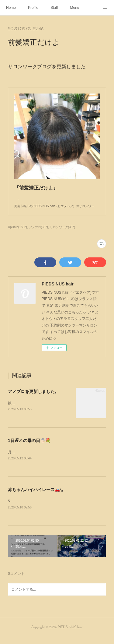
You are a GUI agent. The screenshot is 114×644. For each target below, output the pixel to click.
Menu (75, 8)
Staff (54, 8)
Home (11, 8)
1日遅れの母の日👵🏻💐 (29, 447)
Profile (33, 8)
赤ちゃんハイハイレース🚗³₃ (35, 496)
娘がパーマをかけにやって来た (33, 409)
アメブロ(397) (38, 233)
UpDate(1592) (17, 233)
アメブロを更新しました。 (33, 398)
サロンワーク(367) (62, 233)
